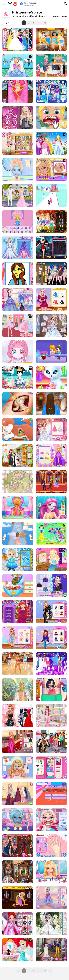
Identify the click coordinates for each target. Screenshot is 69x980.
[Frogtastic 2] (51, 560)
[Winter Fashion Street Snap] (18, 117)
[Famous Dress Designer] (51, 950)
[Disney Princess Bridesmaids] (18, 39)
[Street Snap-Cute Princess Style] (51, 742)
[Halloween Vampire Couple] (51, 248)
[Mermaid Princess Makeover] (51, 508)
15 (45, 23)
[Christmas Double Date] (18, 612)
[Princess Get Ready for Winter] (51, 638)
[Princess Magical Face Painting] (51, 169)
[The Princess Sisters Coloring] (18, 274)
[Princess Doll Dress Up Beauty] (18, 352)
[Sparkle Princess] (51, 456)
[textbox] (7, 23)
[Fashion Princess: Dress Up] (18, 534)
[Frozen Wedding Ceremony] (51, 326)
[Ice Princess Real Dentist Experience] (51, 820)
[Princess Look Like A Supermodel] (51, 300)
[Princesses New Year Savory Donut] (18, 586)
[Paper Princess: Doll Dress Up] (18, 222)
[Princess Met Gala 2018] (18, 456)
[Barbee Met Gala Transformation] (18, 742)
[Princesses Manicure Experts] (51, 846)
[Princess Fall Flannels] (51, 222)
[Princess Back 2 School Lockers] (51, 768)
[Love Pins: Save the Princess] (51, 352)
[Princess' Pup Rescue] (18, 430)
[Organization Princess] (18, 482)
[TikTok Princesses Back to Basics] (51, 65)
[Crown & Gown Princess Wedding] (51, 430)
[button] (60, 16)
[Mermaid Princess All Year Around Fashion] (18, 924)
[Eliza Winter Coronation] (18, 248)
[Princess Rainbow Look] (51, 872)
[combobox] (7, 23)
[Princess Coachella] (51, 274)
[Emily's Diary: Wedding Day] (18, 196)
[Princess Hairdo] (51, 404)
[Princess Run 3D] (51, 196)
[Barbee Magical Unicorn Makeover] (51, 898)
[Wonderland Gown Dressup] (51, 143)
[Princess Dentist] (51, 117)
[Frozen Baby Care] (18, 560)
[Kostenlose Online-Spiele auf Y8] (13, 4)
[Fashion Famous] (51, 794)
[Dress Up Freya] (18, 690)
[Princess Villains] (18, 846)
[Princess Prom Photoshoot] (18, 300)
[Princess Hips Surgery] (18, 404)
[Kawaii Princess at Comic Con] (18, 143)
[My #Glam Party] (18, 794)
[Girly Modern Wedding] (51, 924)
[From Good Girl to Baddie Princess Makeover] (51, 586)
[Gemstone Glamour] (18, 872)
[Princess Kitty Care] (51, 378)
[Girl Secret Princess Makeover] (18, 169)
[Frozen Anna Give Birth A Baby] (18, 91)
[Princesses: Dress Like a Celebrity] (18, 716)
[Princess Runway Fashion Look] (51, 612)
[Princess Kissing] (51, 482)
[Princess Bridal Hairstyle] (18, 508)
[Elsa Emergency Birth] (18, 65)
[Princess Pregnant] (51, 690)
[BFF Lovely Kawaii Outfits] (18, 638)
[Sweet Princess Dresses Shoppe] (18, 326)
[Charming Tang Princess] (18, 378)
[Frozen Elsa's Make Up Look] (18, 950)
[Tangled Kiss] (18, 898)
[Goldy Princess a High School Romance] (18, 768)
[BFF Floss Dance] (18, 664)
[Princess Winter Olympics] (51, 91)
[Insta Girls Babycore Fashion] (51, 716)
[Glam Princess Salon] (18, 820)
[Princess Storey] (51, 534)
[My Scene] (51, 664)
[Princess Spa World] (51, 39)
